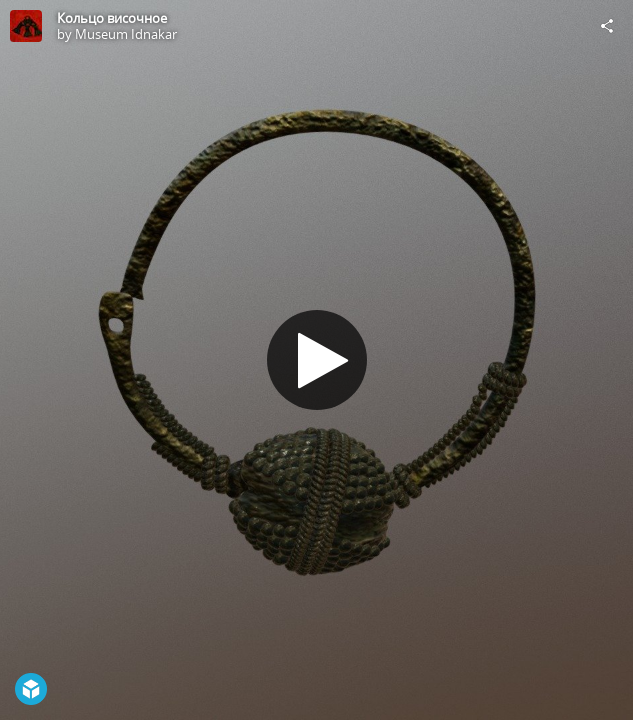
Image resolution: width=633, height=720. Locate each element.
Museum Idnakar (126, 34)
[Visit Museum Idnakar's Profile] (26, 26)
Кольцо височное (112, 18)
